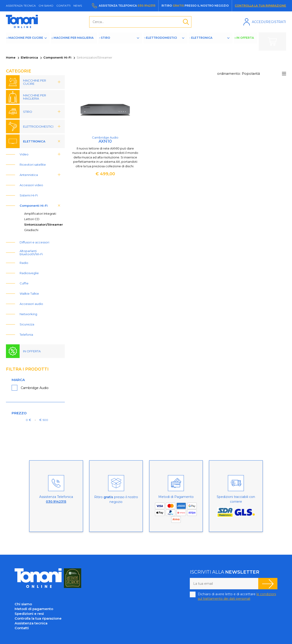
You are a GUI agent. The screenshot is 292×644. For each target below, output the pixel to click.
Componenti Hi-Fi (57, 57)
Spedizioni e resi (29, 614)
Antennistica (42, 175)
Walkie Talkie (29, 294)
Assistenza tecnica (21, 6)
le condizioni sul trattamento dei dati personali (237, 596)
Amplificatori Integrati (40, 214)
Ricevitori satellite (33, 165)
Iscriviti (268, 584)
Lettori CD (32, 219)
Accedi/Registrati (269, 22)
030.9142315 (146, 6)
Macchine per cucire (29, 41)
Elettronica (208, 41)
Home (11, 57)
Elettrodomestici (162, 41)
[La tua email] (224, 584)
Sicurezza (27, 324)
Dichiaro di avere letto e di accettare (237, 596)
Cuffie (24, 283)
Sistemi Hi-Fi (29, 195)
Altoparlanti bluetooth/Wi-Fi (31, 252)
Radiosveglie (29, 273)
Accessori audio (31, 304)
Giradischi (31, 230)
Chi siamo (46, 6)
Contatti (63, 6)
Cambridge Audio (35, 388)
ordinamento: (229, 73)
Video (42, 154)
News (78, 6)
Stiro (109, 41)
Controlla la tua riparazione (260, 6)
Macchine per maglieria (73, 41)
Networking (28, 314)
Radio (24, 263)
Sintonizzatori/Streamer (44, 224)
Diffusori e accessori (34, 242)
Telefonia (26, 335)
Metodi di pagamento (34, 609)
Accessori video (31, 185)
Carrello (272, 41)
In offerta (247, 41)
